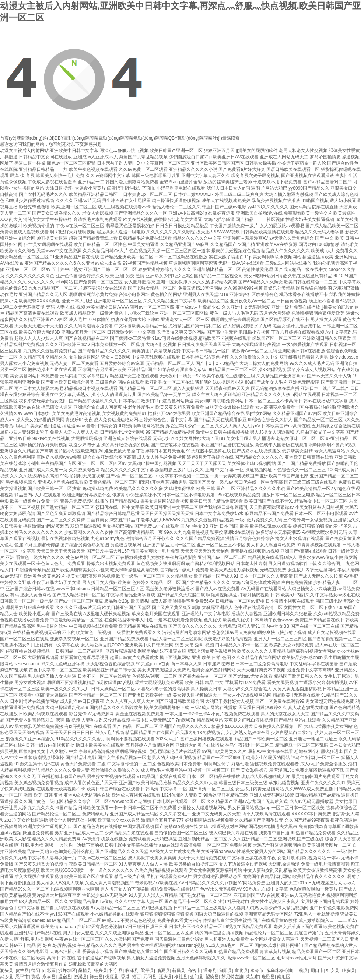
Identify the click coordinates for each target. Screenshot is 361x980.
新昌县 (179, 970)
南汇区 (284, 977)
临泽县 (132, 970)
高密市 (194, 970)
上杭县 (301, 970)
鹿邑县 (268, 977)
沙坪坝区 (67, 970)
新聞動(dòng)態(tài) (36, 138)
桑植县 (85, 970)
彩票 (51, 970)
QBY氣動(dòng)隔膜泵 (190, 138)
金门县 (197, 977)
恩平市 (22, 977)
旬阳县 (225, 970)
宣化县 (241, 970)
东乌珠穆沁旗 (279, 970)
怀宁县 (116, 970)
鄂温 (36, 977)
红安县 (333, 970)
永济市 (257, 970)
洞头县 (7, 970)
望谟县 (212, 977)
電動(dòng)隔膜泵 (116, 138)
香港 (125, 977)
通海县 (210, 970)
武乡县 (7, 977)
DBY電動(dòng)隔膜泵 (76, 138)
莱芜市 (252, 977)
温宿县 (65, 977)
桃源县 (112, 977)
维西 (136, 977)
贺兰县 (22, 970)
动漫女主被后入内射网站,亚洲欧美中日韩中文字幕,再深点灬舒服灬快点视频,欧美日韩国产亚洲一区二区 (101, 151)
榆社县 (181, 977)
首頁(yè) (8, 138)
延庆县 (165, 977)
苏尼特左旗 (232, 977)
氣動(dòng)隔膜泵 (151, 138)
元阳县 (150, 977)
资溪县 (80, 977)
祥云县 (96, 977)
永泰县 (49, 977)
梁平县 (147, 970)
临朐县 (348, 970)
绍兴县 (101, 970)
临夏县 (163, 970)
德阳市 (38, 970)
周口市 (317, 970)
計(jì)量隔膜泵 (226, 138)
